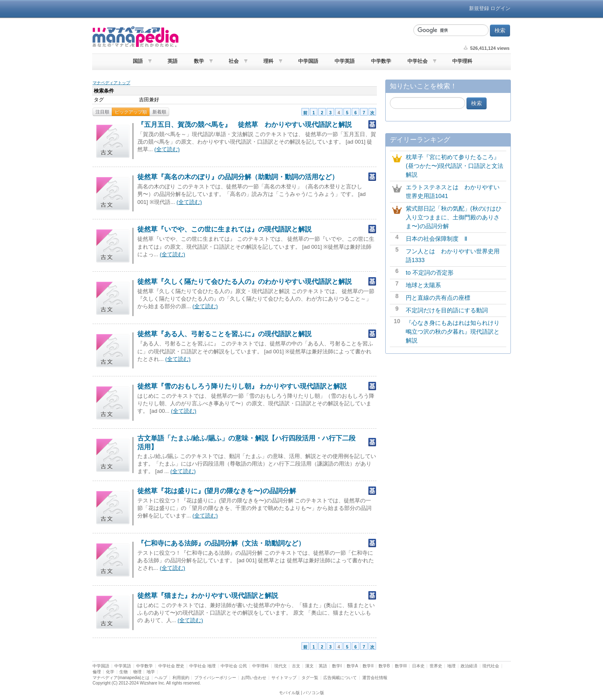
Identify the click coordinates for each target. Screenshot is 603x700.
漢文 (309, 666)
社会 (234, 61)
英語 (173, 61)
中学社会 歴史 (171, 666)
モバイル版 (289, 693)
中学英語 (345, 61)
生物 (124, 672)
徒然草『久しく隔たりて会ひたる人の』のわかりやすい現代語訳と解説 (245, 282)
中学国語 (308, 61)
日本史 (418, 666)
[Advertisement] (295, 37)
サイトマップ (284, 678)
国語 (138, 61)
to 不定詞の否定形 (430, 273)
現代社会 (491, 666)
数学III (401, 666)
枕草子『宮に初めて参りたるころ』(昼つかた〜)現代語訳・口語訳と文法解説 (455, 166)
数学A (352, 666)
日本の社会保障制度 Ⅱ (437, 239)
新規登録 (479, 8)
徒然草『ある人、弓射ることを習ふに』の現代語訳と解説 (224, 334)
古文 (296, 666)
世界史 (436, 666)
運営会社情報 (375, 678)
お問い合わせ (254, 678)
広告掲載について (340, 678)
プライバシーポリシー (215, 678)
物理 (137, 672)
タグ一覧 (310, 678)
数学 (199, 61)
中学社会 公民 (234, 666)
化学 (110, 672)
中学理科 (462, 61)
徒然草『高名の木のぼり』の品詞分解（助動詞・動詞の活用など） (238, 177)
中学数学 (381, 61)
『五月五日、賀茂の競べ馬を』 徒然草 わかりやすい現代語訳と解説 (245, 125)
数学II (368, 666)
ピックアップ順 (131, 112)
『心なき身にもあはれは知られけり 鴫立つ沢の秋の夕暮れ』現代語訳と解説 (456, 332)
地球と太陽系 (423, 285)
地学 (151, 672)
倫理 (97, 672)
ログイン (500, 8)
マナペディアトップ (111, 83)
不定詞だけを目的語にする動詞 (447, 310)
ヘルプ (161, 678)
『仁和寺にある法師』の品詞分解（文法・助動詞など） (221, 543)
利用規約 (181, 678)
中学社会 (417, 61)
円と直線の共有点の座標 (438, 298)
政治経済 (469, 666)
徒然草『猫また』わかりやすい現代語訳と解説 (208, 596)
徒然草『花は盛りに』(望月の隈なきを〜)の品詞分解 (217, 491)
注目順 (102, 112)
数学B (384, 666)
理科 (268, 61)
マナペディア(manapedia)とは (121, 678)
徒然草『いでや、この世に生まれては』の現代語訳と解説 (224, 229)
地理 (451, 666)
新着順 (159, 112)
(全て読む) (167, 149)
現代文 (281, 666)
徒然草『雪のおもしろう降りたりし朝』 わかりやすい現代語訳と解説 (242, 386)
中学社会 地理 (202, 666)
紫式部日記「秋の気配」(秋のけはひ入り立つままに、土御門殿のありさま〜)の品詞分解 (454, 217)
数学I (337, 666)
